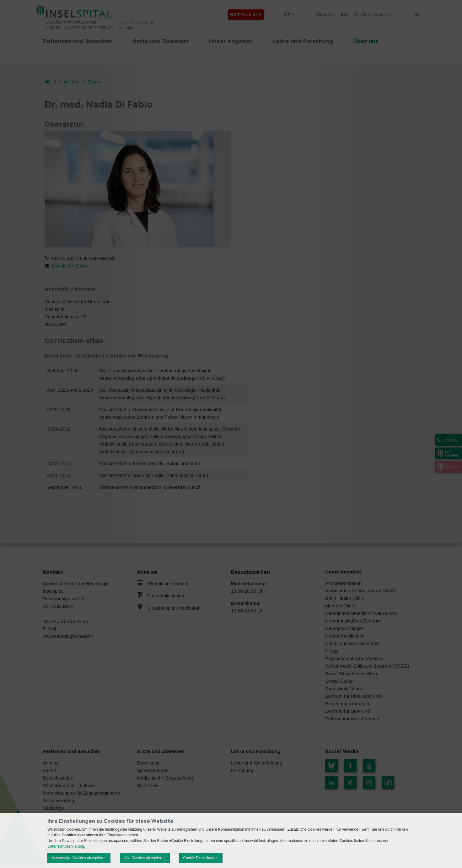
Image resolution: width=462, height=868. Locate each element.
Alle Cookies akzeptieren (145, 858)
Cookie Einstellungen (201, 858)
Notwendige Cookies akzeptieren (79, 858)
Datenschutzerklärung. (66, 846)
